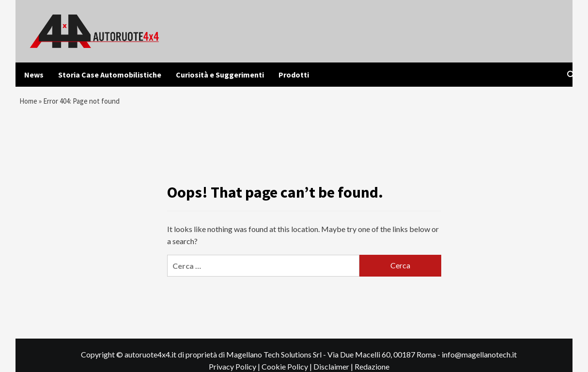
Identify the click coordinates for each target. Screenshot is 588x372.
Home (30, 102)
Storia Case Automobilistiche (110, 75)
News (34, 75)
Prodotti (294, 75)
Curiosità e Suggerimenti (220, 75)
